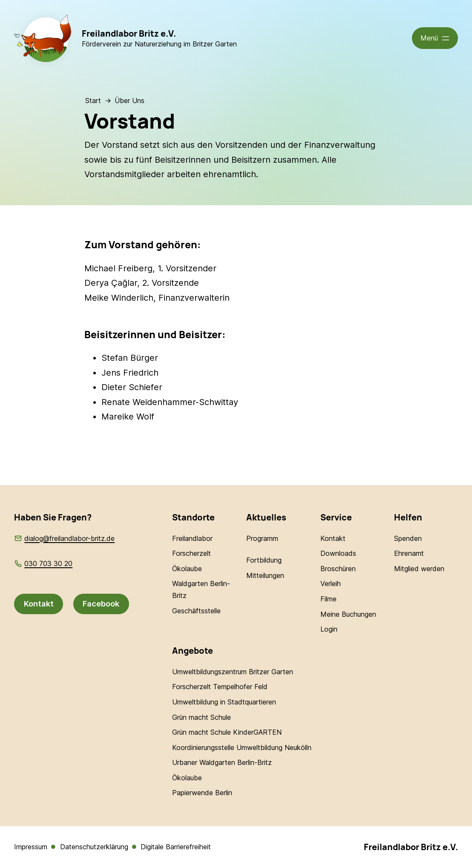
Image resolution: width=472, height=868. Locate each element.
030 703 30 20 (48, 563)
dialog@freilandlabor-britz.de (69, 538)
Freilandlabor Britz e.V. (129, 33)
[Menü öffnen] (435, 38)
